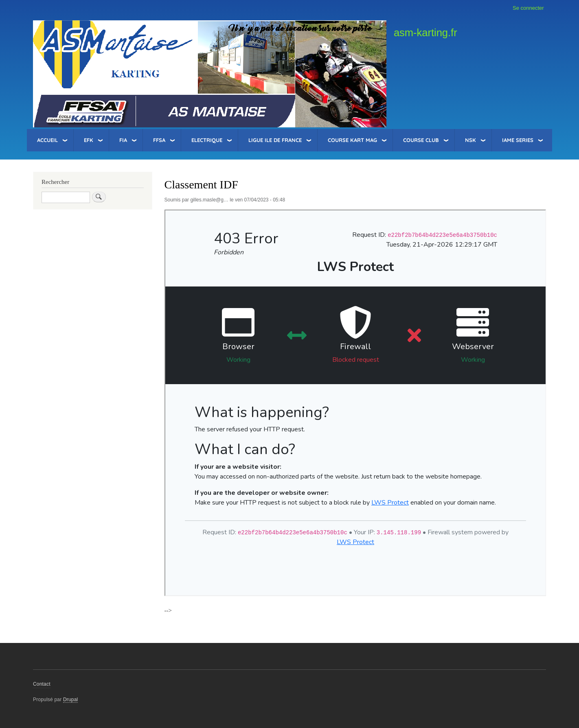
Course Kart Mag (352, 140)
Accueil (47, 140)
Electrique (207, 140)
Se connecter (528, 8)
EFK (89, 140)
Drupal (71, 700)
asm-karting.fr (425, 33)
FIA (123, 140)
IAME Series (518, 140)
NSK (470, 140)
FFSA (159, 140)
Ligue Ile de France (275, 140)
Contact (42, 684)
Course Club (421, 140)
